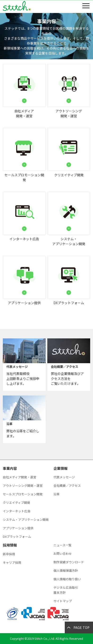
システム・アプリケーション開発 (26, 520)
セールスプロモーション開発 (23, 494)
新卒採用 (9, 554)
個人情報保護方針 (66, 570)
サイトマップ (63, 601)
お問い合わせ (63, 554)
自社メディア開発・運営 (20, 477)
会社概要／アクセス (67, 486)
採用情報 (10, 545)
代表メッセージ (64, 477)
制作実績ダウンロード (69, 562)
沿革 (57, 494)
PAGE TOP (81, 627)
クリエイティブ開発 (16, 503)
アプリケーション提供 (18, 528)
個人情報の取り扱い (67, 579)
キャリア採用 (12, 562)
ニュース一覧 (63, 545)
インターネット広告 (17, 511)
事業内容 (10, 468)
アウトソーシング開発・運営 (23, 486)
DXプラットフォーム (17, 537)
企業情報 (61, 468)
